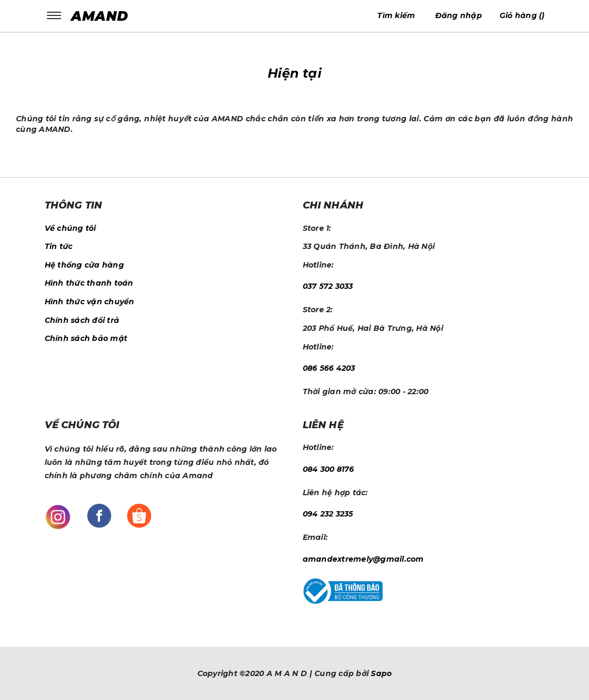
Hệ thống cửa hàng (84, 265)
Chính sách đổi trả (82, 320)
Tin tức (59, 246)
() (522, 15)
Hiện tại (294, 73)
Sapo (381, 673)
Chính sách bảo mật (86, 338)
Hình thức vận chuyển (90, 302)
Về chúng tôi (70, 228)
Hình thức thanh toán (89, 283)
